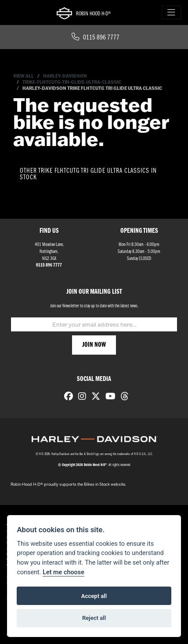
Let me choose (63, 572)
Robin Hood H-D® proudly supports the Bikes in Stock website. (68, 484)
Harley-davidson (65, 76)
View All (23, 76)
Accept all (94, 596)
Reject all (94, 618)
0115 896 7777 (96, 38)
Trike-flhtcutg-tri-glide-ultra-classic (72, 82)
